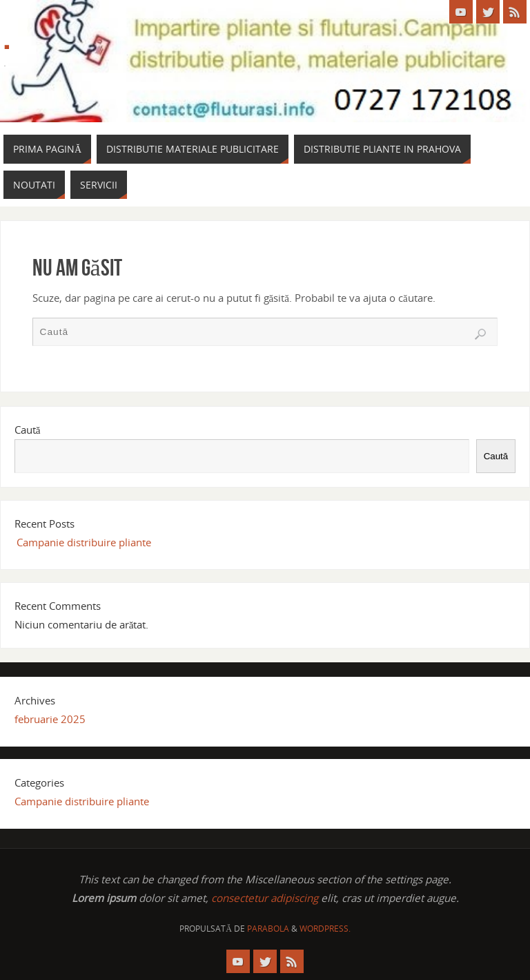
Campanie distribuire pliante (84, 542)
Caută (28, 430)
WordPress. (325, 929)
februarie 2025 (50, 719)
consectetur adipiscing (265, 898)
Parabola (268, 929)
